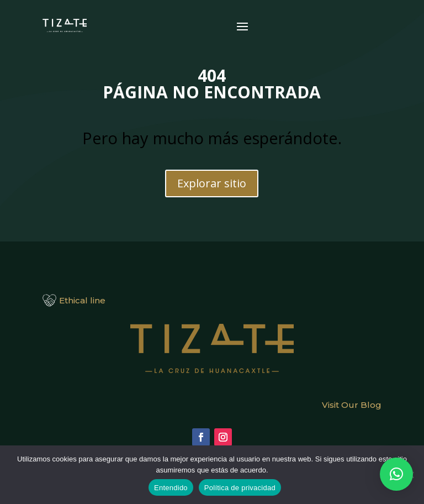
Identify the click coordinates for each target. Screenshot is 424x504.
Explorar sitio (212, 183)
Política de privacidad (240, 488)
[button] (396, 474)
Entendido (171, 488)
